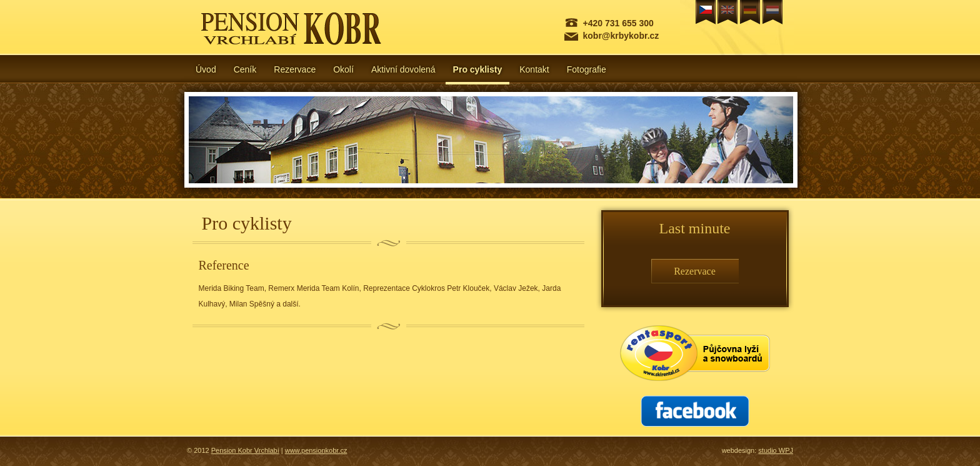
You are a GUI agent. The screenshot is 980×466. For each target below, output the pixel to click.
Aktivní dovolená (403, 69)
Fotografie (587, 69)
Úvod (206, 69)
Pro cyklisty (478, 69)
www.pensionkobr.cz (316, 450)
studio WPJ (776, 450)
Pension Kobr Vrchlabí (245, 450)
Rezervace (295, 69)
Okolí (343, 69)
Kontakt (534, 69)
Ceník (245, 69)
